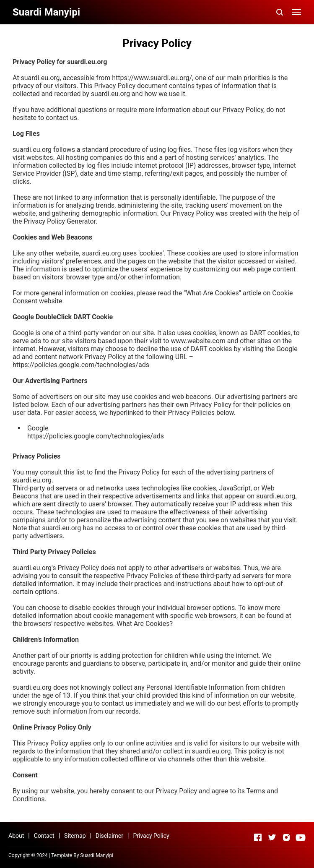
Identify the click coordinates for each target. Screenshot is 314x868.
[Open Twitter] (272, 837)
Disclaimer (109, 836)
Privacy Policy (151, 836)
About (16, 836)
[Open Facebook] (258, 837)
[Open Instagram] (286, 837)
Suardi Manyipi (97, 855)
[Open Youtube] (301, 837)
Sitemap (75, 836)
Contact (44, 836)
